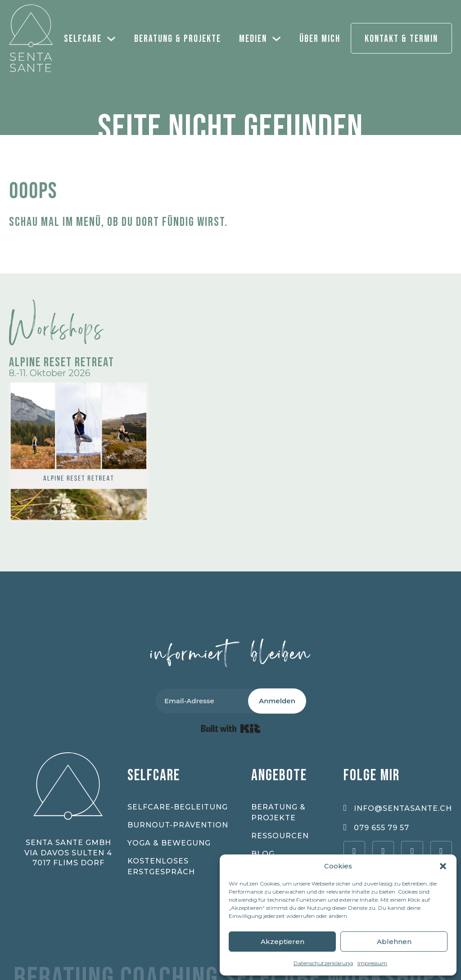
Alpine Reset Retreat (62, 362)
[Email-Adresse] (212, 701)
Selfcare (83, 39)
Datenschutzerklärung (323, 963)
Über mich (320, 39)
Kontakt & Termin (401, 39)
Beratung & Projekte (178, 39)
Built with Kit (231, 728)
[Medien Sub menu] (279, 38)
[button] (443, 866)
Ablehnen (394, 942)
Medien (253, 39)
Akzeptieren (282, 942)
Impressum (372, 963)
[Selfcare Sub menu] (113, 38)
